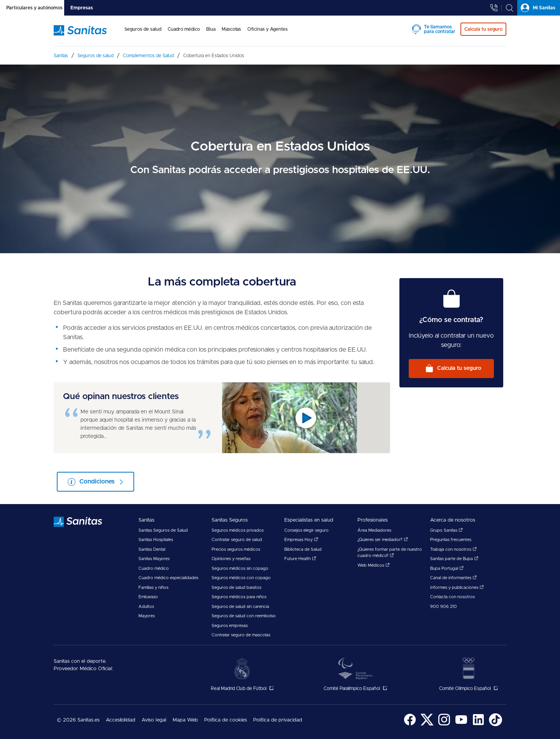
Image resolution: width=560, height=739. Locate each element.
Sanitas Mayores (154, 559)
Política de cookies (226, 720)
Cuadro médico (184, 29)
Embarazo (148, 597)
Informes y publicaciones (457, 588)
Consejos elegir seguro (306, 530)
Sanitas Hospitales (156, 540)
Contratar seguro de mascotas (241, 635)
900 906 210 (444, 607)
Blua (211, 29)
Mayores (147, 616)
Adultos (146, 607)
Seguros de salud (143, 29)
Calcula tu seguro (459, 368)
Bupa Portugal (447, 568)
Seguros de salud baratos (236, 588)
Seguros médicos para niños (239, 597)
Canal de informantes (453, 578)
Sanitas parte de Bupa (454, 559)
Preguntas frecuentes (451, 540)
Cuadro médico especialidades (168, 578)
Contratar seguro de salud (237, 540)
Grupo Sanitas (446, 530)
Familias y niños (153, 588)
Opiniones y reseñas (231, 559)
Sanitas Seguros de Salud (163, 530)
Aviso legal (154, 720)
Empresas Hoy (301, 540)
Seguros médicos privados (238, 530)
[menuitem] (143, 34)
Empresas (82, 8)
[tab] (32, 8)
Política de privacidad (278, 720)
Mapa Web (185, 720)
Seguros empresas (230, 626)
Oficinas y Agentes (268, 29)
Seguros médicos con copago (241, 578)
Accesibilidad (121, 720)
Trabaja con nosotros (453, 549)
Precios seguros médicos (236, 549)
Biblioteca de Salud (303, 549)
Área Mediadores (374, 530)
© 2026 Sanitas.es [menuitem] (78, 720)
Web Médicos (374, 565)
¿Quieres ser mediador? (383, 540)
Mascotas (231, 29)
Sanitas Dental (152, 549)
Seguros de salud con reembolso (244, 616)
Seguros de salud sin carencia (240, 607)
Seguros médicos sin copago (240, 568)
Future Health (300, 559)
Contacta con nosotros (452, 597)
